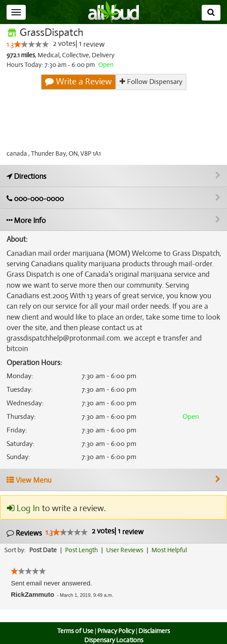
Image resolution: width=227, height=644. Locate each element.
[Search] (211, 13)
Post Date (43, 540)
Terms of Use (74, 620)
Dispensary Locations (113, 630)
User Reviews (127, 540)
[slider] (31, 45)
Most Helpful (172, 540)
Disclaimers (155, 620)
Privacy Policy (116, 620)
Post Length (83, 540)
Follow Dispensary (151, 82)
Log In (23, 498)
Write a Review (79, 82)
